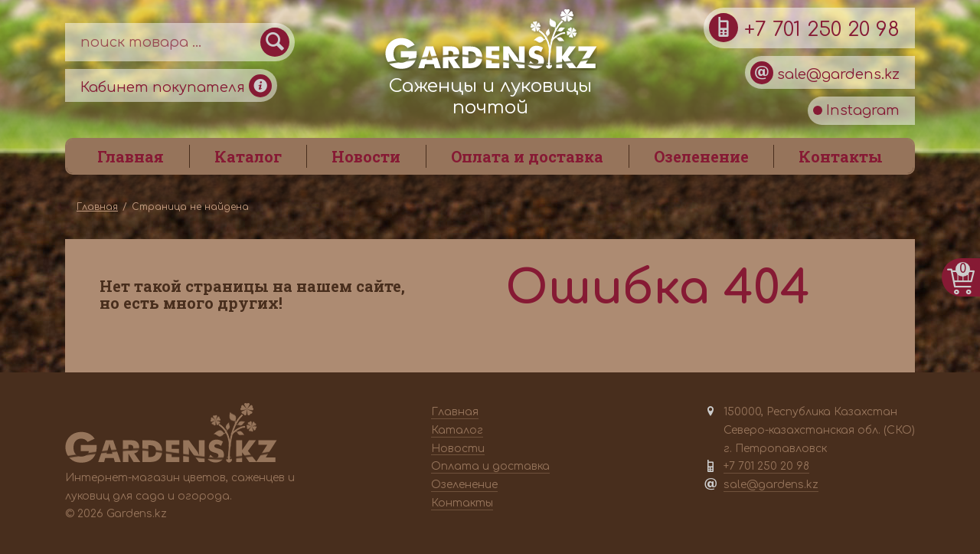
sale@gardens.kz (825, 73)
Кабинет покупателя (176, 86)
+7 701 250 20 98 (804, 28)
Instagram (856, 110)
